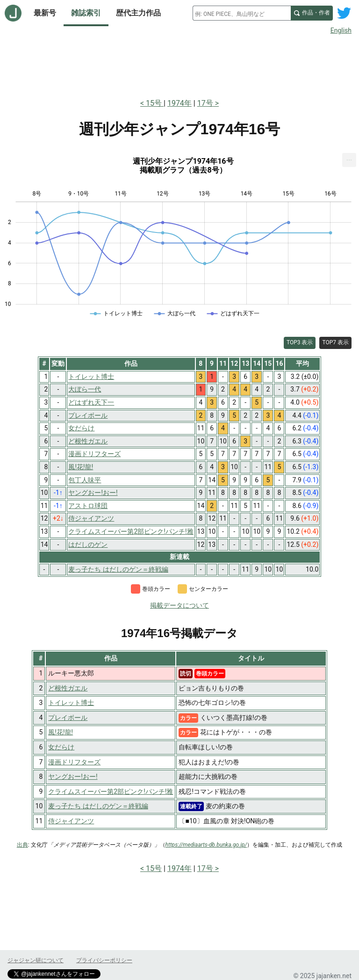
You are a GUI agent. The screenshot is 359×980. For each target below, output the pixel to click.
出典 (22, 845)
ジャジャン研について (36, 960)
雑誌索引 (86, 13)
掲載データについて (179, 605)
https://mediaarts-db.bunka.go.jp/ (206, 845)
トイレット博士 (71, 703)
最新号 (45, 13)
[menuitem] (349, 160)
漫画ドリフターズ (74, 762)
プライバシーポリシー (104, 960)
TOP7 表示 (335, 342)
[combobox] (242, 13)
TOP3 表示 (300, 342)
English (341, 30)
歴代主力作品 (138, 13)
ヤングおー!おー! (73, 777)
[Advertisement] (179, 65)
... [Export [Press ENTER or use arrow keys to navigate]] (349, 158)
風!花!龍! (61, 732)
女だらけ (61, 747)
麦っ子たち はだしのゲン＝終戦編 (98, 806)
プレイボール (68, 718)
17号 (205, 103)
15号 (155, 103)
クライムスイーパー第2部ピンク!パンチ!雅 (111, 791)
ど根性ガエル (68, 688)
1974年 (179, 103)
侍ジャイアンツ (71, 821)
